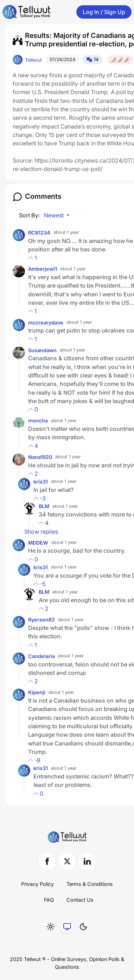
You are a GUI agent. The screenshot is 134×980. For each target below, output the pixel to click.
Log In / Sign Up (104, 12)
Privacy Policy (37, 884)
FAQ (49, 900)
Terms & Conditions (90, 884)
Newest (55, 215)
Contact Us (80, 900)
